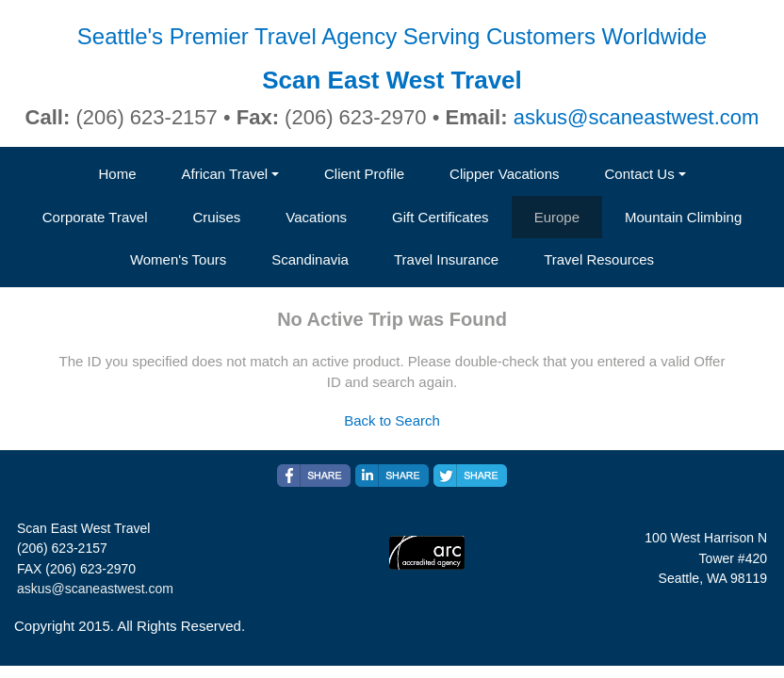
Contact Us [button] (640, 174)
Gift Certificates (441, 217)
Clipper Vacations (504, 174)
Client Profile (364, 174)
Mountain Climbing (683, 217)
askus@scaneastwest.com (637, 117)
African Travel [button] (224, 174)
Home (117, 174)
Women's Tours (178, 259)
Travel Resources (599, 259)
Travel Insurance (446, 259)
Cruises (216, 217)
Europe (557, 217)
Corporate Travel (95, 217)
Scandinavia (310, 259)
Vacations (316, 217)
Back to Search (392, 420)
